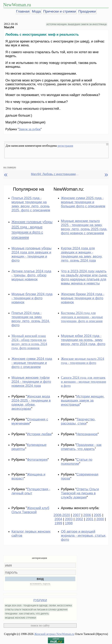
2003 (69, 519)
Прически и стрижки (59, 11)
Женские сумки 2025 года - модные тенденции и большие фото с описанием (83, 202)
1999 (58, 523)
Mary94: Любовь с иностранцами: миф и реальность (55, 174)
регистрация (65, 146)
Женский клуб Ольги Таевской (30, 510)
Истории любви (39, 434)
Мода (36, 11)
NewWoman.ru (17, 5)
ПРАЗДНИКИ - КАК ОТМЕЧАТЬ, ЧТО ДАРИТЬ (27, 614)
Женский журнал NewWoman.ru (54, 634)
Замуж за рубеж (30, 129)
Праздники (87, 11)
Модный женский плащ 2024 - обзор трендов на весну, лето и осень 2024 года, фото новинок (29, 342)
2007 (77, 515)
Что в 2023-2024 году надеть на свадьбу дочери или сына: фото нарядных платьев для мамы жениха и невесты (84, 277)
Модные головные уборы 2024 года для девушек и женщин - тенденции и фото (31, 254)
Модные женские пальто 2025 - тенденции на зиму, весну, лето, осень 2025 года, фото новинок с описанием (84, 227)
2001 (90, 519)
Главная (23, 11)
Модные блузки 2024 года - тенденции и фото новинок (32, 298)
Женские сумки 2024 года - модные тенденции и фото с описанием (32, 363)
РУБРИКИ (40, 600)
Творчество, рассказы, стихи (78, 421)
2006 (87, 515)
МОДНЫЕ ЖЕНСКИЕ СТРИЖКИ (20, 618)
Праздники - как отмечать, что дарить (81, 447)
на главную (10, 167)
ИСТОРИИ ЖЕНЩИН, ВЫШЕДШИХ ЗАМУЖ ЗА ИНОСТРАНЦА (76, 24)
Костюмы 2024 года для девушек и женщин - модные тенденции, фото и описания (82, 317)
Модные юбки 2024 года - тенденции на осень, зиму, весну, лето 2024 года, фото (83, 340)
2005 (98, 515)
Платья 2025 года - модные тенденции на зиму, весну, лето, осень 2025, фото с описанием (31, 204)
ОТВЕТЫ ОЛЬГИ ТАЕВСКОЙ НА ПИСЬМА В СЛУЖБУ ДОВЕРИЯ (36, 610)
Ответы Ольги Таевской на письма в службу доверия (80, 493)
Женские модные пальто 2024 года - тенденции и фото (83, 361)
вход (40, 579)
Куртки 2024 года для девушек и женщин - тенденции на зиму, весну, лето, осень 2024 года (82, 254)
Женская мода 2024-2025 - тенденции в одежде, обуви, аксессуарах (31, 402)
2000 (100, 519)
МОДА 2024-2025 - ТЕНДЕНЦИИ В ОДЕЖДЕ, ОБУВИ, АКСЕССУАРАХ (38, 606)
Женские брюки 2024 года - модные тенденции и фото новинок (83, 298)
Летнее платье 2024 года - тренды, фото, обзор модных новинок (31, 275)
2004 (58, 519)
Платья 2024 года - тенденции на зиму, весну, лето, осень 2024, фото (31, 319)
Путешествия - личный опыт (31, 491)
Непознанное (87, 434)
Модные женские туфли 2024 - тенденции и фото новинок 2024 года (31, 382)
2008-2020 (62, 515)
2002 (79, 519)
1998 (69, 523)
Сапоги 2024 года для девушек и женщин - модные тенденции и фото (84, 382)
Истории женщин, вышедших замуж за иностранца (83, 400)
